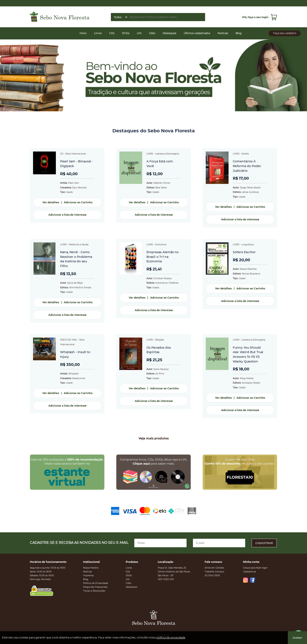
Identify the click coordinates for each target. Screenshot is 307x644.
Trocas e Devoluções (94, 591)
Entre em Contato (214, 568)
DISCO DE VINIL (69, 340)
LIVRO (150, 154)
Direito (245, 154)
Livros (98, 33)
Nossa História (91, 568)
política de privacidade (171, 638)
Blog (239, 33)
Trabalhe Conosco (214, 572)
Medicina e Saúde (79, 245)
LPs (139, 33)
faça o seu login (258, 17)
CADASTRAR (264, 543)
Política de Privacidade (96, 583)
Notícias (223, 33)
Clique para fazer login (255, 568)
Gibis (152, 33)
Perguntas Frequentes (95, 587)
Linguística (248, 245)
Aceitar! (297, 638)
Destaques (169, 33)
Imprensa (88, 575)
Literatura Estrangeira (167, 154)
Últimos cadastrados (197, 33)
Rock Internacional (76, 154)
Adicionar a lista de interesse (67, 215)
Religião (160, 340)
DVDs (126, 33)
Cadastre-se (249, 572)
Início (83, 33)
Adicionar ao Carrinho (78, 202)
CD (62, 154)
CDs (112, 33)
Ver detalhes (51, 202)
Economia (161, 245)
